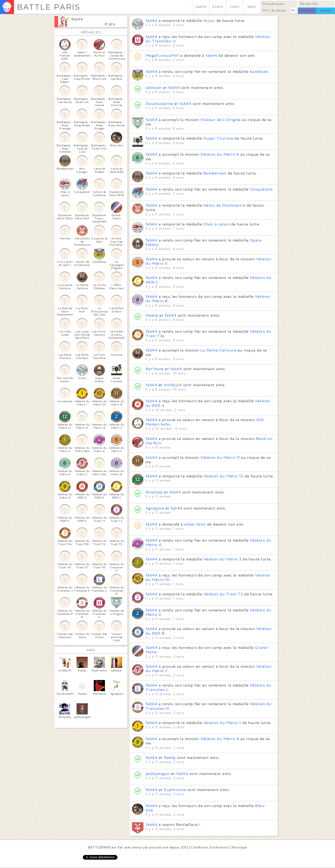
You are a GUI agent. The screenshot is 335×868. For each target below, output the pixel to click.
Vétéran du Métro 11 (220, 457)
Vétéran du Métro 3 (222, 559)
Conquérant (261, 189)
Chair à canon (216, 224)
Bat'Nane (155, 369)
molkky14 (173, 385)
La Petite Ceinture (218, 350)
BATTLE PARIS (49, 7)
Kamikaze (259, 72)
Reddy (170, 758)
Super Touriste (218, 138)
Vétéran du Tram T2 (223, 594)
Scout (209, 21)
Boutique (240, 847)
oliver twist (195, 524)
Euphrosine (175, 790)
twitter (326, 11)
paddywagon (158, 774)
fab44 (77, 19)
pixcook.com (159, 847)
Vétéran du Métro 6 (220, 154)
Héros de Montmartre (224, 205)
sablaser (154, 88)
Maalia (152, 315)
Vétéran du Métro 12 (223, 476)
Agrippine (155, 508)
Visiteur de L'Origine (220, 120)
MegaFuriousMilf (162, 55)
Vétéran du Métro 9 (220, 739)
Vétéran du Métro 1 (222, 723)
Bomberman (215, 173)
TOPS (235, 7)
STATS (218, 7)
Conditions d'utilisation (209, 847)
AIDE (252, 7)
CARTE (201, 7)
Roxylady (154, 492)
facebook (307, 11)
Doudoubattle (159, 104)
